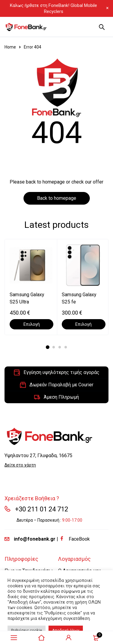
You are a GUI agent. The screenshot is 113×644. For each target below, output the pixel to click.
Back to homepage (57, 198)
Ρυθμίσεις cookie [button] (27, 630)
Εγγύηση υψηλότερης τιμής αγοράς (61, 372)
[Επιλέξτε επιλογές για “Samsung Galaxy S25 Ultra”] (31, 324)
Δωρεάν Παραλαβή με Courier (61, 385)
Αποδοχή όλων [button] (66, 630)
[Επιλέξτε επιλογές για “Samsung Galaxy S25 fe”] (84, 324)
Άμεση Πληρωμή (61, 397)
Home (10, 47)
